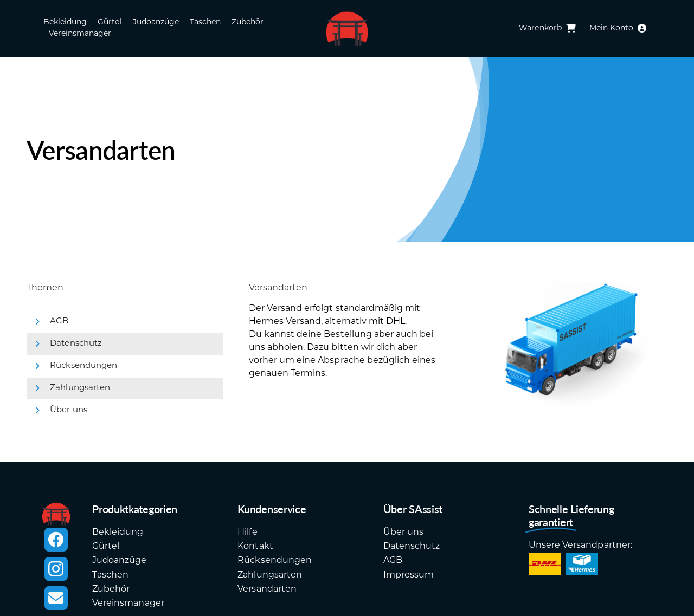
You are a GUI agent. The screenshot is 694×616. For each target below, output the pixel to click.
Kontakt (255, 547)
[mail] (56, 598)
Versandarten (267, 589)
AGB (59, 322)
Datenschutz (76, 344)
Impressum (409, 575)
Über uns (68, 410)
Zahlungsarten (80, 388)
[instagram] (56, 569)
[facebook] (56, 540)
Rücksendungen (83, 366)
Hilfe (247, 533)
